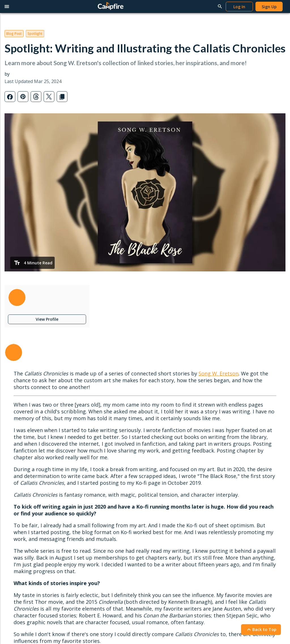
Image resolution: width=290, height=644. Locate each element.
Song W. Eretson (218, 373)
